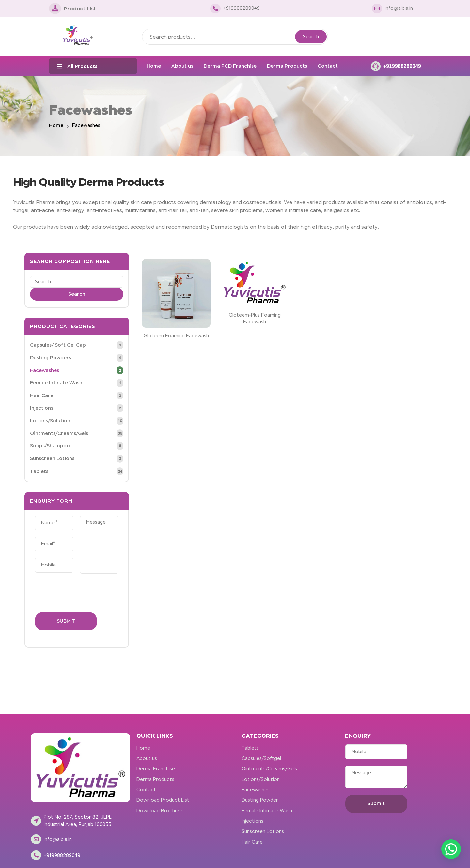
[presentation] (85, 593)
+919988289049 (402, 66)
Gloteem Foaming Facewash (176, 336)
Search (311, 37)
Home (56, 125)
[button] (451, 849)
